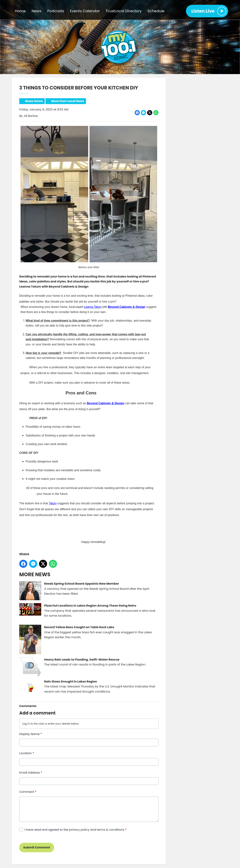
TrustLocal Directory (124, 11)
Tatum (53, 504)
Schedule (156, 11)
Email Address (31, 773)
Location (27, 753)
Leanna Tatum (93, 307)
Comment (28, 792)
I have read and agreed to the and (75, 830)
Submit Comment (37, 848)
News (37, 11)
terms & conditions (110, 830)
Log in (26, 724)
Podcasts (56, 11)
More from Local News (68, 101)
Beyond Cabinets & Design (106, 403)
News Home (34, 101)
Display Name (31, 734)
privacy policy (79, 830)
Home (20, 11)
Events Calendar (85, 11)
